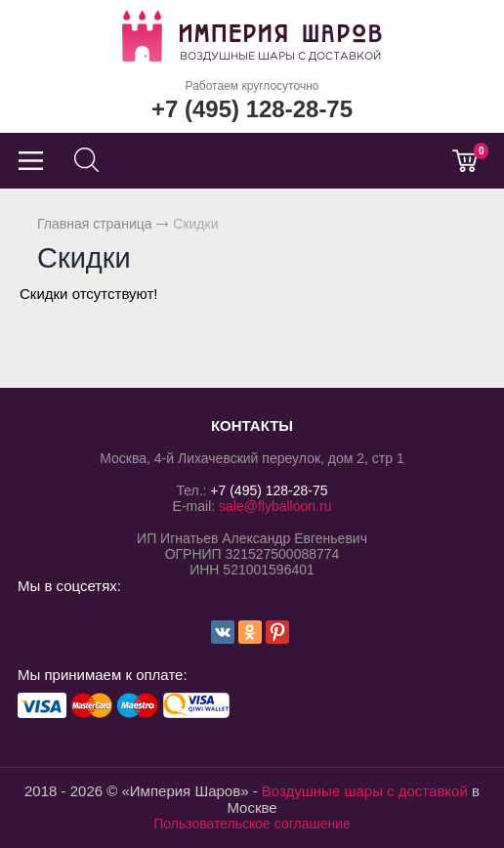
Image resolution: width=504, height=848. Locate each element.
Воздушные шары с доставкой (365, 791)
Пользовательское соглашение (252, 824)
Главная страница (95, 224)
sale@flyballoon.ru (275, 506)
